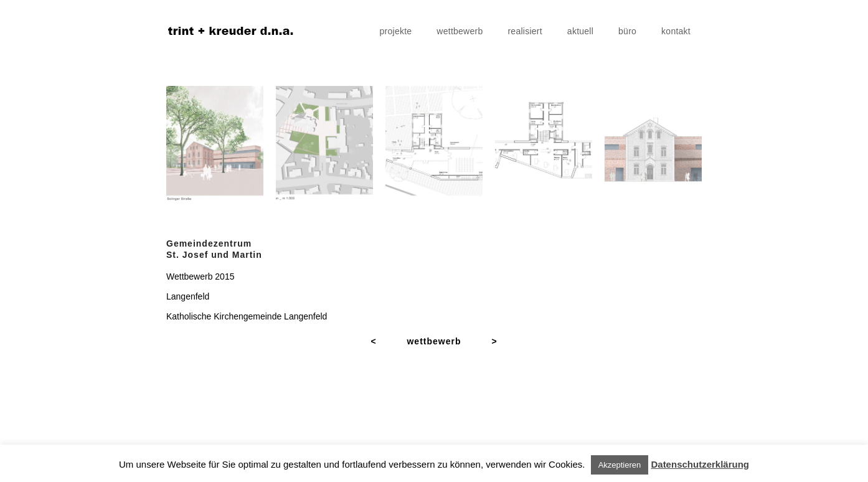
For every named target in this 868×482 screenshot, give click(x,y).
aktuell (580, 31)
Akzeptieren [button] (620, 465)
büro (627, 31)
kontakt (676, 31)
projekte (396, 31)
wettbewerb (460, 31)
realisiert (525, 31)
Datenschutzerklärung (700, 464)
